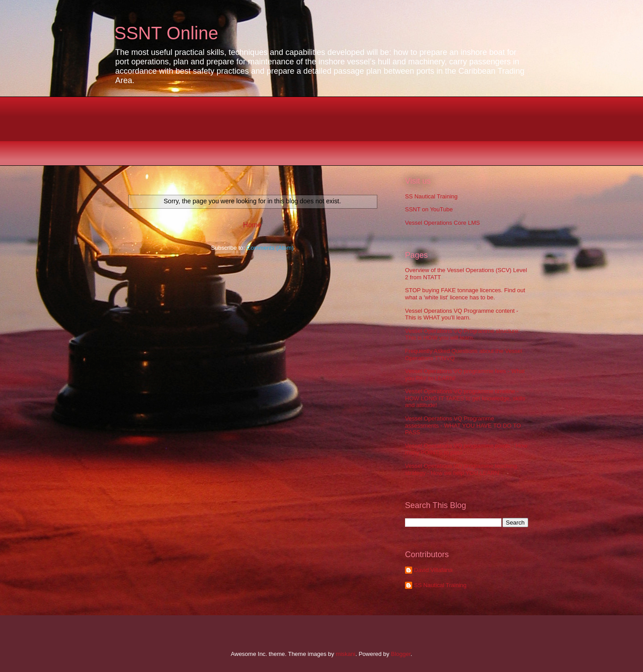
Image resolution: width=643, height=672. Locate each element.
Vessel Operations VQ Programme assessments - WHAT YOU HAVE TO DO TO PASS (463, 425)
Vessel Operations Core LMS (443, 223)
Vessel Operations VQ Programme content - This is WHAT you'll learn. (462, 314)
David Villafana (433, 570)
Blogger (401, 654)
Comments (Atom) (270, 248)
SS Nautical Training (431, 196)
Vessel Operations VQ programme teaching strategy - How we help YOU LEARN (461, 469)
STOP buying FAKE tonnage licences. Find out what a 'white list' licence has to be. (465, 294)
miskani (346, 654)
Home (252, 225)
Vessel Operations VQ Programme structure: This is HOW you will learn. (462, 334)
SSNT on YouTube (429, 209)
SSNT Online (166, 33)
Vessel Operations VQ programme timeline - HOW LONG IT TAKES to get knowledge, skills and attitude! (465, 398)
